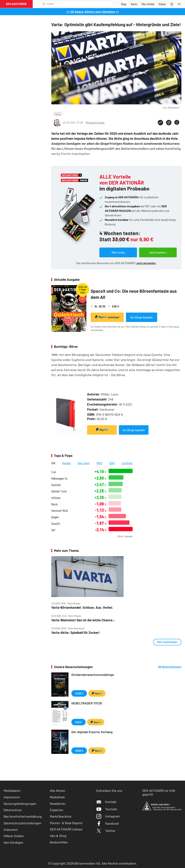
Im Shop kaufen (142, 317)
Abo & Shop (58, 836)
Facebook (107, 823)
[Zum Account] (134, 4)
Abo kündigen (13, 842)
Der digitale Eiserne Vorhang (92, 732)
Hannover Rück (60, 511)
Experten (57, 810)
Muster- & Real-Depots (66, 823)
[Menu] (180, 4)
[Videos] (162, 4)
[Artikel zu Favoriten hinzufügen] (177, 122)
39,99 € (79, 693)
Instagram (108, 816)
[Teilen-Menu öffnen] (160, 123)
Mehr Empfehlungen (167, 642)
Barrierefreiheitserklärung (23, 816)
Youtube (107, 809)
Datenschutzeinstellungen (22, 823)
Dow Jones (84, 463)
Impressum (12, 797)
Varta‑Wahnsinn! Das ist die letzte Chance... (83, 620)
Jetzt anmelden (146, 263)
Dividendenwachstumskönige (93, 675)
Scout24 (56, 524)
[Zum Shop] (124, 4)
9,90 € (78, 722)
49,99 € (79, 751)
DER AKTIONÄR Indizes (66, 829)
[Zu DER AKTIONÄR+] (148, 4)
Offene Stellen (14, 836)
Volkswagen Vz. (60, 478)
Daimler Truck (59, 491)
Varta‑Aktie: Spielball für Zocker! (76, 633)
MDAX (99, 463)
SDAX (112, 463)
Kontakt (106, 802)
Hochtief (56, 485)
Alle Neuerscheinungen (170, 667)
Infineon (56, 498)
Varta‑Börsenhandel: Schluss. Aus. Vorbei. (82, 608)
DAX (53, 463)
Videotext (11, 830)
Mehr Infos (118, 252)
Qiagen (55, 517)
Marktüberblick (61, 816)
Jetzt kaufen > (158, 252)
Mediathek (57, 797)
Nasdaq (66, 463)
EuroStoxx (127, 463)
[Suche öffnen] (44, 4)
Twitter (106, 831)
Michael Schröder (95, 123)
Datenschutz (13, 810)
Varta (58, 114)
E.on (54, 472)
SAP (53, 530)
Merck (54, 504)
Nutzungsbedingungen (20, 804)
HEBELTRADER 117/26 (87, 703)
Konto (177, 327)
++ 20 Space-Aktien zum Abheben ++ (93, 12)
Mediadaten (12, 791)
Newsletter (58, 804)
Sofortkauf (107, 317)
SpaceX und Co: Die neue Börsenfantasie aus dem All (134, 294)
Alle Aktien (58, 791)
